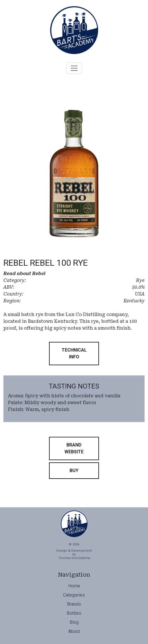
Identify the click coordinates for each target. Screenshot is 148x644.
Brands (74, 604)
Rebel (39, 274)
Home (74, 586)
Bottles (74, 613)
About (74, 631)
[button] (74, 354)
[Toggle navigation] (74, 68)
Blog (74, 622)
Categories (74, 595)
